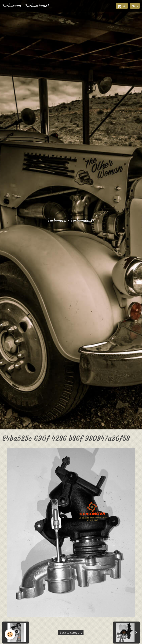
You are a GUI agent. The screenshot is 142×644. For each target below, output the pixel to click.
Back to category (71, 633)
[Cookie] (10, 634)
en (133, 6)
